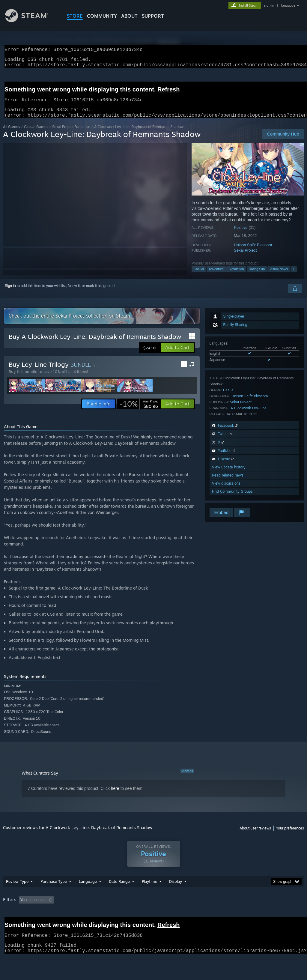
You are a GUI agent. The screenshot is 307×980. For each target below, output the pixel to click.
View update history (229, 474)
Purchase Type (54, 897)
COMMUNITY (102, 16)
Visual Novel (279, 276)
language (288, 5)
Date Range (119, 897)
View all (187, 778)
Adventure (216, 276)
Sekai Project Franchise (71, 134)
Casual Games (36, 134)
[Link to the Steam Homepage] (31, 21)
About (129, 16)
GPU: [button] (284, 916)
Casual (199, 276)
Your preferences (290, 835)
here (115, 796)
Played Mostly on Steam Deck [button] (183, 916)
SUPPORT (153, 16)
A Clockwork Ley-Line (249, 415)
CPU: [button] (264, 916)
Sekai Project (245, 257)
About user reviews (255, 835)
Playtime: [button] (140, 916)
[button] (177, 355)
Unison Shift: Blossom (253, 252)
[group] (153, 920)
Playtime (149, 897)
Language (88, 897)
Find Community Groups (232, 499)
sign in (269, 5)
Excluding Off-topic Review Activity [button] (94, 916)
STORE (75, 16)
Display (176, 897)
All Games (12, 134)
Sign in (10, 293)
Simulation (236, 276)
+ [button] (294, 276)
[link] (139, 411)
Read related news (228, 482)
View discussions (226, 490)
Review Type (17, 897)
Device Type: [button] (15, 924)
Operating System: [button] (233, 916)
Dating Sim (257, 276)
